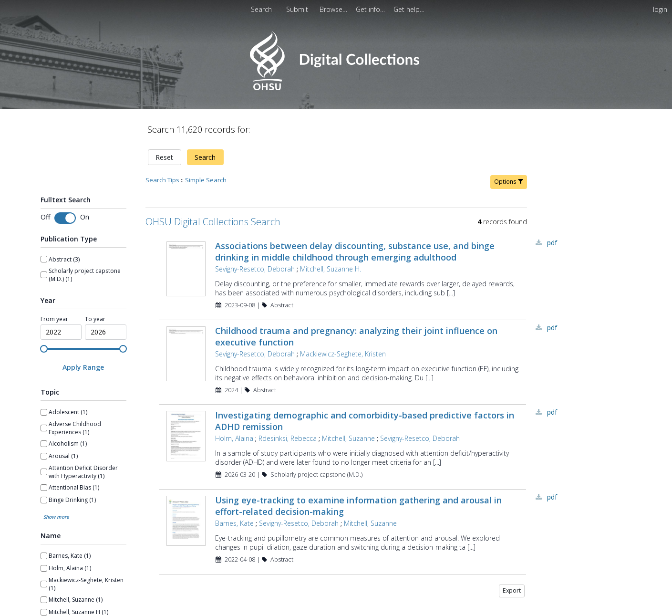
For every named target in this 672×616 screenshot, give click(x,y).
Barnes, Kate (234, 523)
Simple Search (206, 180)
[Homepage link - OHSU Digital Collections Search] (336, 88)
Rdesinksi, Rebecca (288, 438)
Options (509, 182)
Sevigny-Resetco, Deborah (255, 269)
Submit (298, 9)
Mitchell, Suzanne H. (331, 269)
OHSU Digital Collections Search (213, 222)
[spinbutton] (61, 332)
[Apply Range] (83, 367)
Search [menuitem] (261, 9)
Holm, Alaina (234, 438)
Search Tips (162, 180)
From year (54, 319)
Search (205, 157)
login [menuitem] (660, 9)
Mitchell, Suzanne (348, 438)
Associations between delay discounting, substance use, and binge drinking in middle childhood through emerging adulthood (355, 251)
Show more (56, 517)
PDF (552, 243)
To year (95, 319)
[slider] (44, 349)
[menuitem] (298, 9)
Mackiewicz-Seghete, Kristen (343, 354)
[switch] (65, 218)
